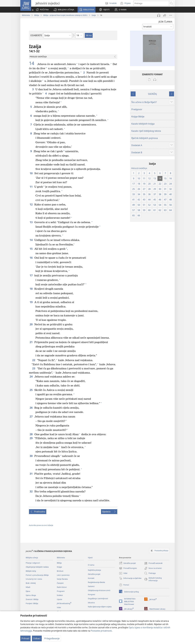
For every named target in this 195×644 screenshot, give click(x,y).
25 (31, 390)
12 (31, 204)
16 (31, 258)
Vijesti (90, 558)
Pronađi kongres (128, 568)
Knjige (59, 567)
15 (31, 249)
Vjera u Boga (31, 595)
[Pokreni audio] (159, 15)
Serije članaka (62, 579)
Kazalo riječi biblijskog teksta (146, 131)
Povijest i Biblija (32, 603)
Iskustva (91, 603)
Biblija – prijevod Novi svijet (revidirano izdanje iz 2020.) (65, 15)
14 (33, 63)
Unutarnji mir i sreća (34, 579)
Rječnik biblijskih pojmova (145, 138)
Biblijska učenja (32, 558)
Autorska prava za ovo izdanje (41, 525)
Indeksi (60, 595)
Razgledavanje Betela (96, 582)
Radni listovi (62, 587)
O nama (91, 565)
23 (34, 368)
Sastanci (91, 586)
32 (31, 491)
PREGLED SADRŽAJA (139, 168)
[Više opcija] (171, 15)
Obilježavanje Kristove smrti (99, 590)
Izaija (94, 15)
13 (31, 222)
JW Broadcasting (64, 603)
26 (31, 408)
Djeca (28, 591)
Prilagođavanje (52, 638)
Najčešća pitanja (94, 570)
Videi (59, 607)
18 (31, 289)
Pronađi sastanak (153, 563)
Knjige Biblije (138, 117)
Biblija (37, 15)
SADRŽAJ (152, 94)
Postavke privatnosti (101, 631)
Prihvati (25, 638)
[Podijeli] (165, 15)
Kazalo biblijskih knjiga (143, 124)
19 (31, 302)
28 (31, 434)
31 (31, 474)
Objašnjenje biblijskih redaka (37, 567)
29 (31, 438)
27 (31, 416)
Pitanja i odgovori (33, 563)
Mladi (28, 587)
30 (31, 456)
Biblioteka (26, 15)
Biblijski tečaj (31, 571)
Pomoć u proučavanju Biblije (37, 575)
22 (34, 360)
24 (31, 376)
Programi (61, 591)
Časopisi (60, 583)
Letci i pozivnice (63, 575)
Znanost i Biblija (32, 599)
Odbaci (37, 638)
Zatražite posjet (94, 574)
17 (31, 275)
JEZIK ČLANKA (165, 22)
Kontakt (91, 578)
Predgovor (137, 109)
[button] (64, 10)
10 (31, 173)
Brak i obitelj (31, 583)
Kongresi (91, 594)
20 (31, 324)
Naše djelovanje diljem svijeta (100, 607)
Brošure (60, 571)
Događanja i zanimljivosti (98, 598)
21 (31, 342)
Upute (59, 599)
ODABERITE (36, 35)
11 (31, 187)
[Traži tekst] (151, 3)
